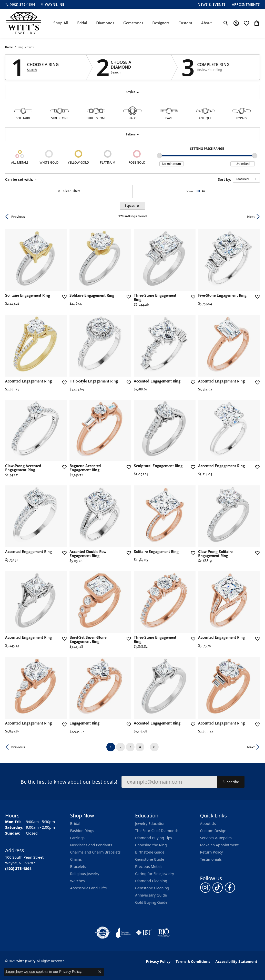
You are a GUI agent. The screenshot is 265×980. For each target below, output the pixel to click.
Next (251, 217)
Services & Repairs (216, 838)
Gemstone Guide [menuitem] (150, 859)
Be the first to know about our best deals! (69, 782)
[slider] (159, 156)
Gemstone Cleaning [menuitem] (152, 888)
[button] (226, 23)
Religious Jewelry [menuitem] (85, 874)
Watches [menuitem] (78, 881)
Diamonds (105, 23)
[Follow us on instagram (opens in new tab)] (205, 888)
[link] (20, 4)
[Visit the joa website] (123, 933)
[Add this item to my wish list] (64, 297)
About (206, 23)
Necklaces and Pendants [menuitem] (91, 845)
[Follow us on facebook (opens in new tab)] (230, 888)
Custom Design (213, 831)
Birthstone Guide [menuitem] (150, 852)
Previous (18, 217)
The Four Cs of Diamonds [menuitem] (157, 831)
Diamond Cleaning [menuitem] (151, 881)
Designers (161, 23)
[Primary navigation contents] (132, 23)
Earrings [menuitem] (77, 838)
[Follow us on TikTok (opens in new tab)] (218, 888)
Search (32, 70)
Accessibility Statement (236, 961)
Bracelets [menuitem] (78, 866)
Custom (185, 23)
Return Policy (212, 852)
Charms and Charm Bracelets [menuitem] (95, 852)
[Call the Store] (18, 869)
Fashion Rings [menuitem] (82, 831)
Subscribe (231, 782)
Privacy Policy (158, 961)
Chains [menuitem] (76, 859)
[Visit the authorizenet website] (103, 933)
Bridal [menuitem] (75, 823)
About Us (208, 823)
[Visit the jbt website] (144, 933)
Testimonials (211, 859)
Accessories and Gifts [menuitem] (89, 888)
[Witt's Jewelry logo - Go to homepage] (24, 23)
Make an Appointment (219, 845)
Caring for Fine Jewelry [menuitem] (155, 874)
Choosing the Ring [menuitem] (151, 845)
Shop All (61, 23)
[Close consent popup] (100, 972)
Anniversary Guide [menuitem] (151, 895)
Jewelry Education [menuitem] (150, 823)
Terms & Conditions (193, 961)
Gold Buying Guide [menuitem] (151, 902)
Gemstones (133, 23)
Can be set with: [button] (19, 179)
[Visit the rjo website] (164, 933)
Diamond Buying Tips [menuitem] (154, 838)
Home (9, 47)
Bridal (82, 23)
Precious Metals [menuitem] (149, 866)
